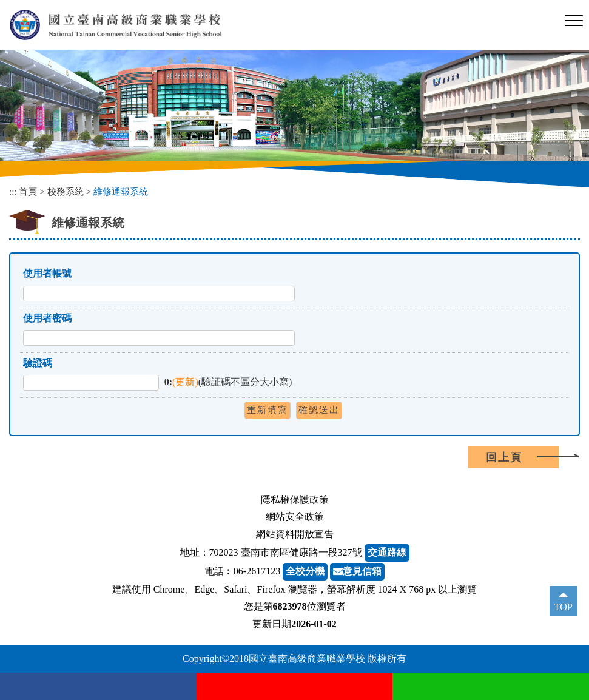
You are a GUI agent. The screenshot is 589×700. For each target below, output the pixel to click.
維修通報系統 (121, 191)
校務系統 (66, 191)
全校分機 (305, 571)
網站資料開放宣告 (295, 534)
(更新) (185, 382)
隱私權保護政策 (295, 500)
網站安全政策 (295, 517)
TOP (564, 607)
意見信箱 (357, 571)
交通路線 (387, 552)
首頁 (28, 191)
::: (13, 191)
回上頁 (504, 457)
